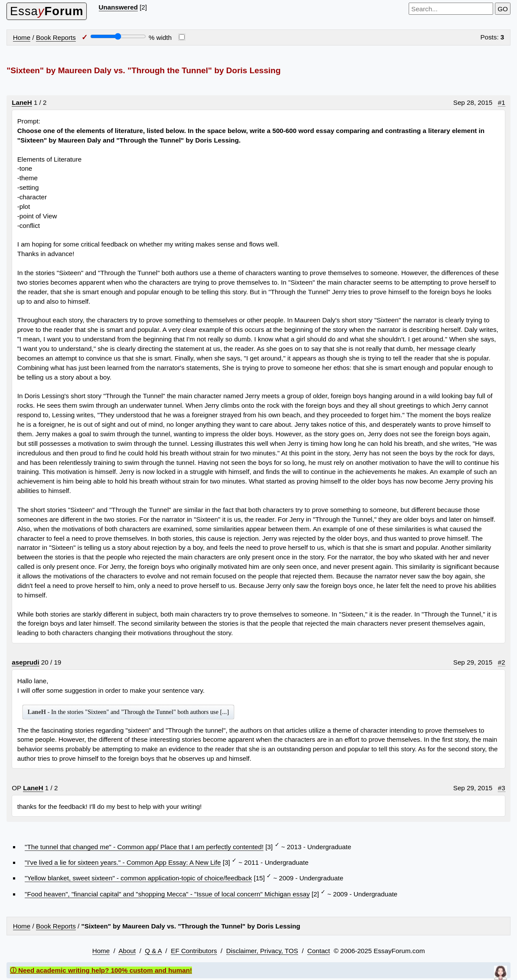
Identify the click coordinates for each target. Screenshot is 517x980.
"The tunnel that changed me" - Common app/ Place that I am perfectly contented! (144, 847)
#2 (502, 662)
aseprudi (25, 662)
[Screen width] (118, 36)
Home (22, 37)
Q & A (153, 951)
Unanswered (118, 7)
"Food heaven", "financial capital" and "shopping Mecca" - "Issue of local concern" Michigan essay (167, 894)
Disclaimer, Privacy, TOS (262, 951)
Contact (319, 951)
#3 (502, 788)
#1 (502, 102)
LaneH (22, 102)
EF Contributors (194, 951)
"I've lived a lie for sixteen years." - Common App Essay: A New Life (123, 862)
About (127, 951)
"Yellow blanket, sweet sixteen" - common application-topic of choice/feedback (138, 878)
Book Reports (56, 37)
